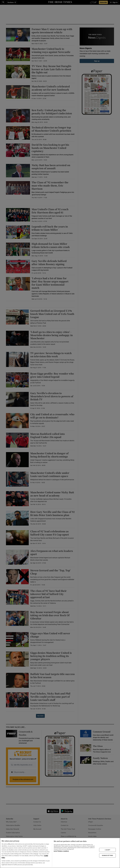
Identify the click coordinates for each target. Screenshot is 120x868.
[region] (60, 853)
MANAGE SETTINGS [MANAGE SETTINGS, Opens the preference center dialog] (107, 855)
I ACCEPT (107, 850)
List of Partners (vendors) (61, 851)
